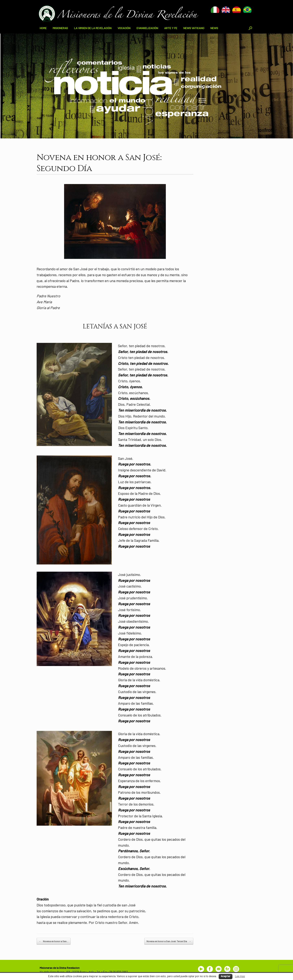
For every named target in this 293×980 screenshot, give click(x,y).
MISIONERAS (60, 28)
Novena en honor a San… (54, 941)
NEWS (214, 28)
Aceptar (226, 976)
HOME (43, 28)
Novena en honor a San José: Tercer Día (169, 941)
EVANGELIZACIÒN (147, 28)
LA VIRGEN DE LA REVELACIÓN (93, 28)
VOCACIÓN (124, 28)
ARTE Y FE (171, 28)
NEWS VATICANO (194, 28)
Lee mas (240, 976)
